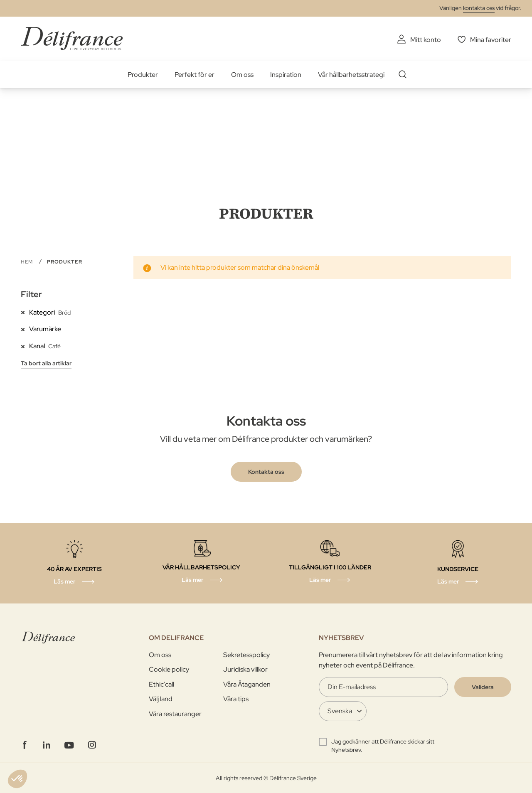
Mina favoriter (491, 40)
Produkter (143, 75)
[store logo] (72, 38)
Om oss (242, 75)
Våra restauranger (175, 714)
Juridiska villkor (245, 669)
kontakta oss (479, 8)
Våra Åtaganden (247, 684)
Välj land (161, 699)
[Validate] (483, 687)
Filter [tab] (31, 294)
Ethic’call (161, 684)
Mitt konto (426, 40)
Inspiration (286, 75)
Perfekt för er (195, 75)
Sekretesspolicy (246, 655)
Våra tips (236, 699)
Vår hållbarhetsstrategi (351, 75)
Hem (28, 262)
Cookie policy (169, 669)
